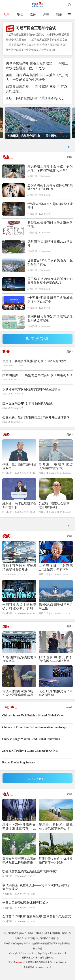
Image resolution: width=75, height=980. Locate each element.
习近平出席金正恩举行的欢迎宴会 (48, 40)
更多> (70, 161)
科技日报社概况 (11, 942)
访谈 (59, 14)
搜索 (70, 5)
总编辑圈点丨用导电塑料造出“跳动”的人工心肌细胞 (50, 191)
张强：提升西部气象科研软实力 (19, 470)
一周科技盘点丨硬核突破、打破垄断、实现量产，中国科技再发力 (19, 615)
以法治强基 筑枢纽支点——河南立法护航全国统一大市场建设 (37, 895)
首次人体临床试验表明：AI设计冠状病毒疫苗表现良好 (19, 702)
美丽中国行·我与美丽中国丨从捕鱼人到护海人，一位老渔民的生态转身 (37, 77)
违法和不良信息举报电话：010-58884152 (47, 971)
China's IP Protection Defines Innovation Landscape (35, 735)
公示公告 (19, 947)
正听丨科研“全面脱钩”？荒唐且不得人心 (35, 98)
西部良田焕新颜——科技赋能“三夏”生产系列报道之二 (37, 89)
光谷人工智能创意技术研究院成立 (25, 911)
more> (69, 715)
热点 (20, 14)
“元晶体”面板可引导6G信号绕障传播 (50, 210)
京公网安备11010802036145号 (38, 976)
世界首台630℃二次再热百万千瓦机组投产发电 (50, 266)
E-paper (38, 787)
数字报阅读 (38, 343)
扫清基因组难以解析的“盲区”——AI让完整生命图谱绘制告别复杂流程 (56, 668)
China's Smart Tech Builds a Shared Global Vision (33, 724)
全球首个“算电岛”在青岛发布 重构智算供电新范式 (37, 925)
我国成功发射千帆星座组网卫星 (56, 615)
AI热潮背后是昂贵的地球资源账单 (19, 667)
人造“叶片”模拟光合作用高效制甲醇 (56, 701)
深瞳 (46, 14)
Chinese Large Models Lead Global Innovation (31, 747)
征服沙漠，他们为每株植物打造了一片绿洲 (56, 869)
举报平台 (66, 952)
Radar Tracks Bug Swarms (19, 771)
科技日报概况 (27, 942)
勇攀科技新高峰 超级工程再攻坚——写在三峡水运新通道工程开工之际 (37, 66)
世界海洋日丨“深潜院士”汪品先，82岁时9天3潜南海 (56, 576)
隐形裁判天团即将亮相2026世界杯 (50, 248)
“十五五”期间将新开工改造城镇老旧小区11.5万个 (50, 304)
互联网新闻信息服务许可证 (17, 952)
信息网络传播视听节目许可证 (46, 952)
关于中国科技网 (53, 942)
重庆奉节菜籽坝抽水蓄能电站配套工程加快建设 (19, 869)
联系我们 (66, 942)
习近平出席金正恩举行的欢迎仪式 (25, 35)
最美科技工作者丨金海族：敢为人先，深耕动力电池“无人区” (50, 172)
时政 (7, 14)
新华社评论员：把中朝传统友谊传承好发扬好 (31, 50)
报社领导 (39, 942)
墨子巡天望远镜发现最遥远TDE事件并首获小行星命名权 (50, 285)
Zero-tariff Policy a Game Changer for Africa (30, 759)
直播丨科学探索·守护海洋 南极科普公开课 (19, 576)
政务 (33, 14)
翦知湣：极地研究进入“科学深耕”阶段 (56, 470)
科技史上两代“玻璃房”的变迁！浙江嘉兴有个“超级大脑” (19, 835)
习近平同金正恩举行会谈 (36, 28)
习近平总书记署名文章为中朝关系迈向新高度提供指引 (37, 45)
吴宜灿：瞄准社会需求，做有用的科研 (56, 509)
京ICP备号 (18, 971)
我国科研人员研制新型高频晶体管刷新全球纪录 (50, 323)
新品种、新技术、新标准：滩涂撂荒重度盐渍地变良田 (56, 835)
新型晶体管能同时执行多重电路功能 (50, 229)
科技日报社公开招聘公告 (47, 947)
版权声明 (38, 957)
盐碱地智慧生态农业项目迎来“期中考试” (30, 880)
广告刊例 (29, 947)
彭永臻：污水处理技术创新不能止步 (19, 509)
